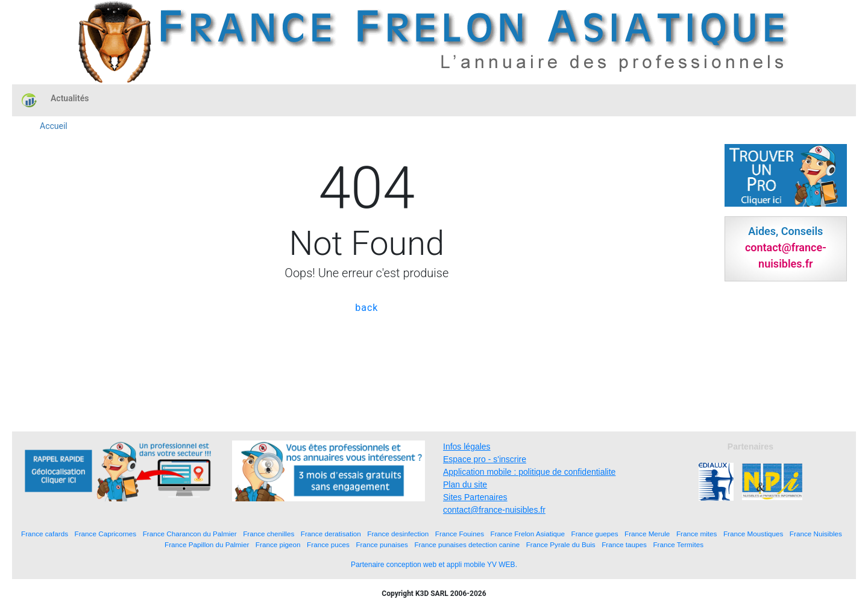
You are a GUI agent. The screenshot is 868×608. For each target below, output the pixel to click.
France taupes (624, 544)
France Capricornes (106, 534)
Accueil (54, 126)
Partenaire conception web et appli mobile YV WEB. (434, 565)
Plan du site (465, 484)
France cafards (45, 534)
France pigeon (278, 544)
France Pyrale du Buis (561, 544)
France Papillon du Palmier (207, 544)
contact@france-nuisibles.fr (494, 510)
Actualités (70, 98)
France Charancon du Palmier (190, 534)
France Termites (678, 544)
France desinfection (398, 534)
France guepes (595, 534)
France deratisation (331, 534)
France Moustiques (753, 534)
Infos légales (467, 447)
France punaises (382, 544)
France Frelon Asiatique (528, 534)
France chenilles (269, 534)
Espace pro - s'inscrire (485, 459)
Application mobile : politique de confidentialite (529, 472)
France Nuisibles (816, 534)
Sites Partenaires (475, 497)
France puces (328, 544)
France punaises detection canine (467, 544)
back (366, 308)
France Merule (647, 534)
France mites (697, 534)
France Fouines (460, 534)
